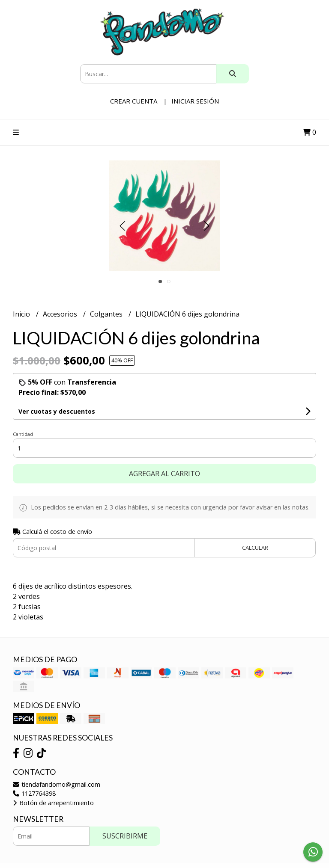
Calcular (255, 548)
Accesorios (61, 314)
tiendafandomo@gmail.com (57, 784)
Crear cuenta (134, 101)
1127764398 (34, 793)
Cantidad (23, 434)
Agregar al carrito (164, 474)
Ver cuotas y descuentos (57, 411)
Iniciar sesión (195, 101)
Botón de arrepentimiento (53, 803)
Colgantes (107, 314)
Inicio (22, 314)
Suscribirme (125, 836)
